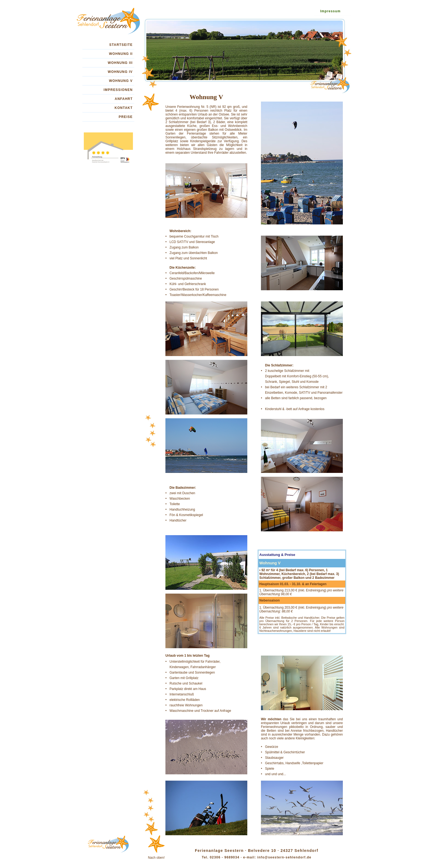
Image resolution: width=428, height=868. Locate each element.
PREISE (126, 117)
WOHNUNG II (121, 54)
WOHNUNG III (120, 63)
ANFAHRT (124, 99)
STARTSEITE (121, 45)
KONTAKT (124, 108)
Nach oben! (156, 858)
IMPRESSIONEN (118, 90)
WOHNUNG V (121, 81)
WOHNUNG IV (120, 72)
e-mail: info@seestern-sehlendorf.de (277, 857)
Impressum (330, 11)
